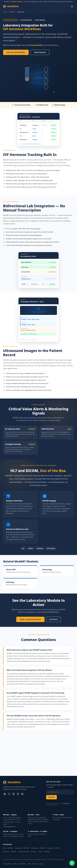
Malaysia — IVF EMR (53, 848)
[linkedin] (5, 794)
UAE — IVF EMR (8, 848)
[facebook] (14, 794)
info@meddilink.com (9, 827)
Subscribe (52, 797)
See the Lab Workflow (16, 52)
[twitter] (9, 794)
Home (5, 12)
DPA (29, 864)
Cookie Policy (22, 864)
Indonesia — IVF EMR (10, 852)
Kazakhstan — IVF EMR (22, 848)
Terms (15, 864)
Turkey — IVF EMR (44, 852)
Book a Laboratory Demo (30, 619)
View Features (40, 52)
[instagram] (18, 794)
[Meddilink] (23, 782)
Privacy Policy (66, 803)
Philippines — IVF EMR (38, 848)
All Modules (53, 619)
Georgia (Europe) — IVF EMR (27, 852)
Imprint (34, 864)
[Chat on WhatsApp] (72, 863)
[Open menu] (72, 6)
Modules (12, 12)
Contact (41, 864)
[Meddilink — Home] (11, 6)
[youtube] (22, 794)
